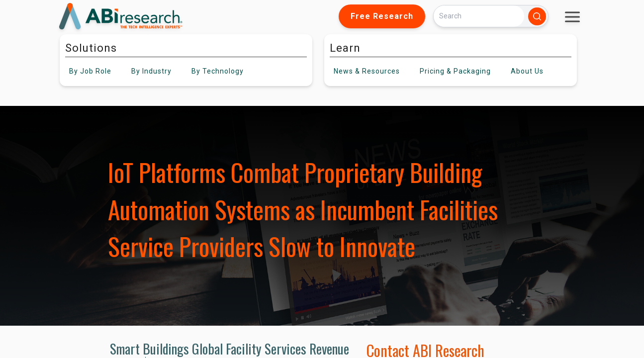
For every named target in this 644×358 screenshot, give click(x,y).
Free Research (382, 16)
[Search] (479, 16)
